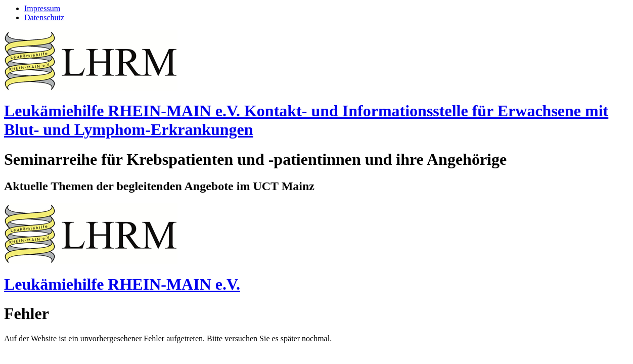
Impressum (42, 8)
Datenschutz (44, 17)
